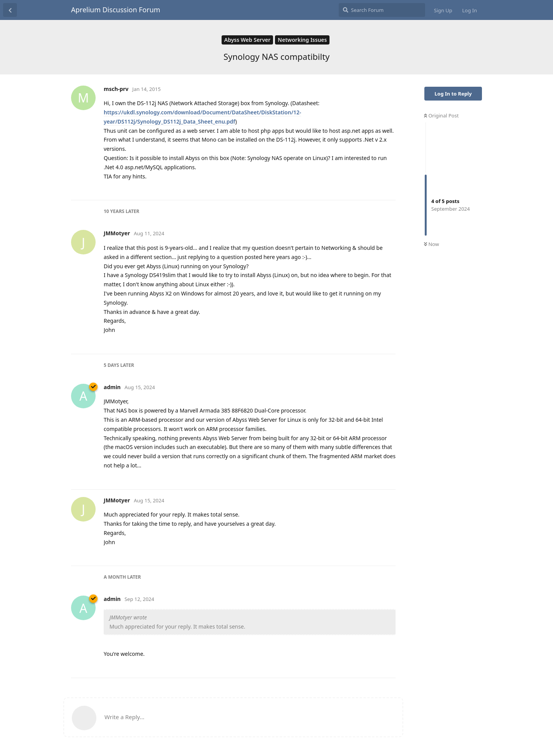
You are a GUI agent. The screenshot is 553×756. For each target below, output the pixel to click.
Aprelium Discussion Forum (116, 10)
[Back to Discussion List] (10, 10)
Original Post (441, 116)
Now (431, 244)
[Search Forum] (382, 10)
